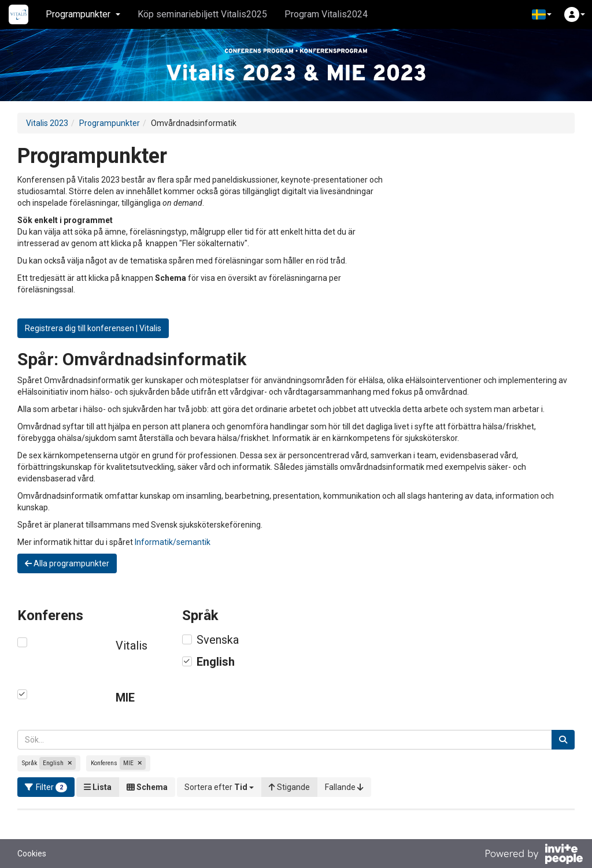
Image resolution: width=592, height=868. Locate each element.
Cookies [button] (32, 854)
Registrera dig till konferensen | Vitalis (93, 328)
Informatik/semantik (173, 542)
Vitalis (132, 646)
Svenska (218, 640)
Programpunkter (110, 123)
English (216, 662)
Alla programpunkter (67, 563)
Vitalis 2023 (47, 123)
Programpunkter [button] (83, 14)
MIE (125, 698)
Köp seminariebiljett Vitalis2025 (202, 14)
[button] (542, 14)
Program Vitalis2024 (326, 14)
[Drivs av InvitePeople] (534, 855)
